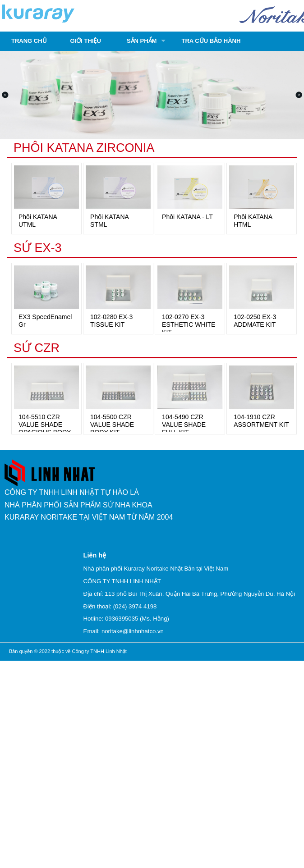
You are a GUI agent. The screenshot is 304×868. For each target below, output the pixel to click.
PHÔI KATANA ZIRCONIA (84, 148)
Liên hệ (95, 555)
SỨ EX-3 (38, 248)
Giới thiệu (86, 41)
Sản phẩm (142, 41)
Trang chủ (29, 41)
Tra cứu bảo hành (211, 41)
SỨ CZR (37, 348)
